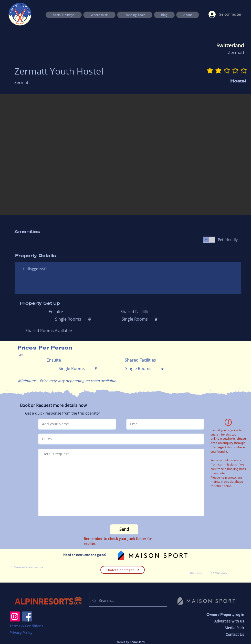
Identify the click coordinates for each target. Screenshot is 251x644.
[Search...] (128, 601)
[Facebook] (27, 616)
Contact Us (235, 634)
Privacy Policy (21, 633)
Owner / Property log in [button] (225, 615)
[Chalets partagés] (123, 570)
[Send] (124, 529)
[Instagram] (15, 616)
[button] (135, 15)
